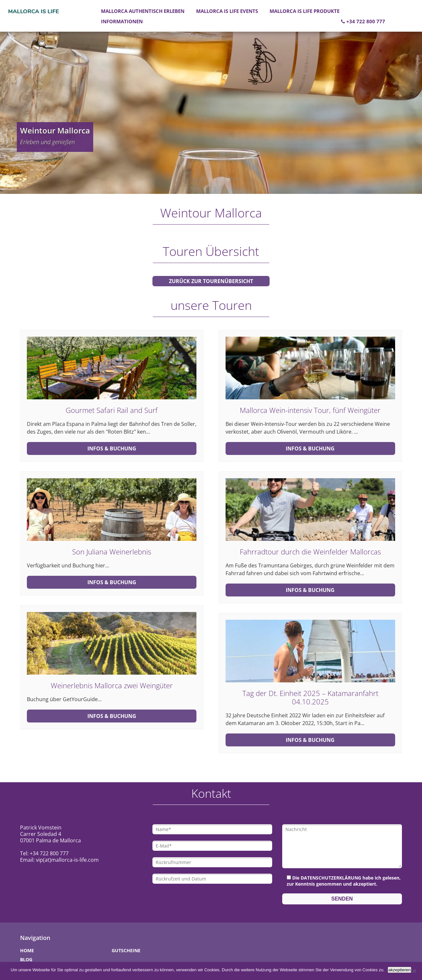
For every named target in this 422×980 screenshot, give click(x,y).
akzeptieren (400, 970)
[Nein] (414, 971)
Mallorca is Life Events (227, 11)
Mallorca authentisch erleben (143, 11)
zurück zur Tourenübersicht (211, 281)
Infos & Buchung (112, 448)
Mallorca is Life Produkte (305, 11)
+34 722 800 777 (363, 21)
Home (27, 950)
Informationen (122, 21)
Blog (26, 959)
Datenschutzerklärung (331, 878)
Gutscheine (126, 950)
